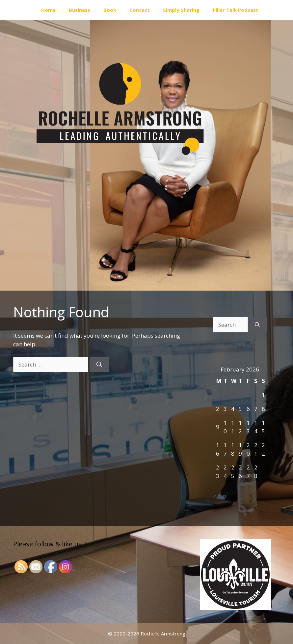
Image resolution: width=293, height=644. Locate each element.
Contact (140, 10)
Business (80, 10)
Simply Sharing (181, 10)
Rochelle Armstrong (163, 633)
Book (110, 10)
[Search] (99, 365)
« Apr (220, 496)
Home (48, 10)
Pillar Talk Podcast (236, 10)
